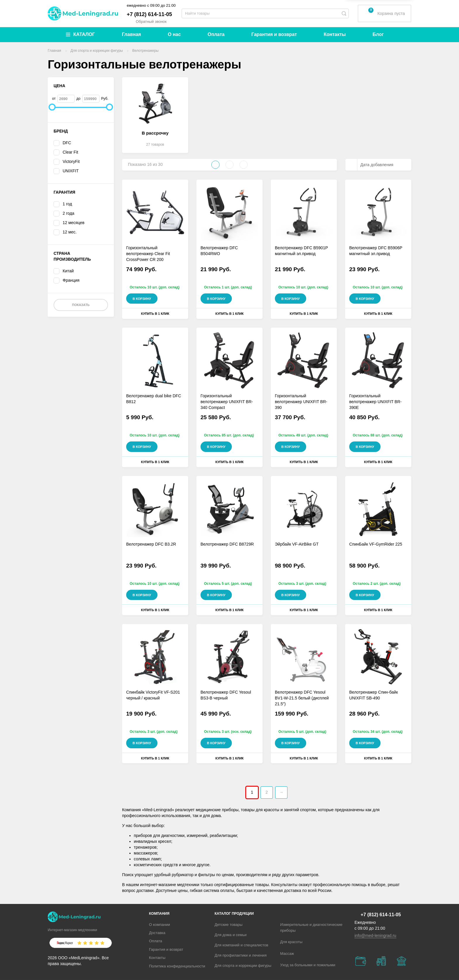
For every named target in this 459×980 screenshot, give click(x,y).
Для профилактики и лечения (241, 955)
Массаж (287, 954)
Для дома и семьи (231, 935)
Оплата (216, 34)
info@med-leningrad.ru (375, 936)
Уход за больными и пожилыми (308, 965)
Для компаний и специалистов (242, 945)
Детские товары (228, 925)
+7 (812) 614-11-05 (149, 14)
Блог (378, 34)
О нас (174, 34)
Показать (81, 305)
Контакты (335, 34)
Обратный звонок (151, 22)
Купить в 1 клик (155, 314)
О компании (160, 925)
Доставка (157, 933)
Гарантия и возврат (274, 34)
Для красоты (291, 942)
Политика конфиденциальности (177, 966)
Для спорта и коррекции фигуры (243, 966)
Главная (132, 34)
